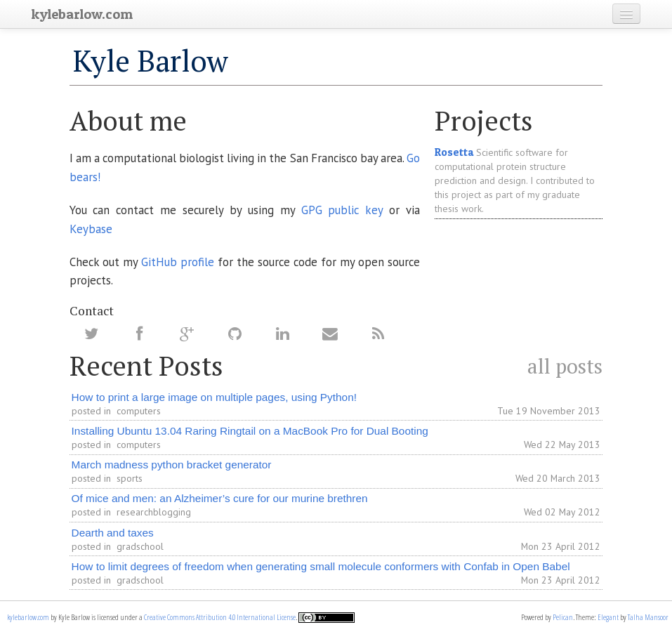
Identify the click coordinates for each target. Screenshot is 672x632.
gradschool (140, 546)
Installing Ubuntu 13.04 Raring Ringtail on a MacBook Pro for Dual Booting (250, 431)
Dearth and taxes (113, 533)
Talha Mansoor (648, 617)
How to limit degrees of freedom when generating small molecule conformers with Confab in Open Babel (321, 566)
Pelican (563, 617)
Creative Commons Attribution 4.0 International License (220, 617)
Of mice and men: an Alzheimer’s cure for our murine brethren (220, 498)
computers (139, 411)
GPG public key (342, 210)
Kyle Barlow (151, 60)
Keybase (91, 229)
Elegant (608, 617)
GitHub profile (178, 262)
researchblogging (154, 512)
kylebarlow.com (28, 617)
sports (130, 478)
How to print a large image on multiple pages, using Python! (214, 397)
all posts (565, 366)
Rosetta (454, 152)
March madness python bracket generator (172, 465)
